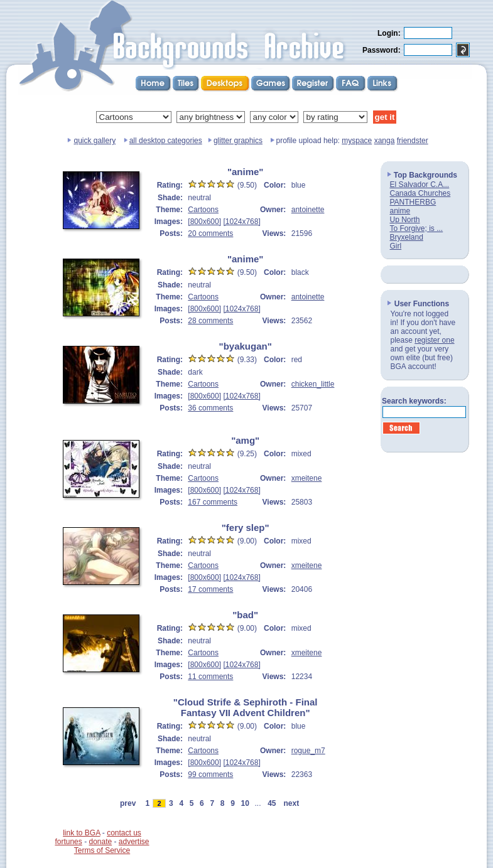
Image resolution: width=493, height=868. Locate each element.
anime (400, 211)
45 (272, 803)
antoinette (308, 210)
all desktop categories (166, 141)
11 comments (210, 677)
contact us (124, 833)
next (291, 803)
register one (434, 340)
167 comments (213, 502)
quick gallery (95, 141)
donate (100, 842)
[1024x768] (241, 222)
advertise (134, 842)
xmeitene (307, 478)
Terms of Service (102, 850)
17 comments (210, 589)
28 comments (210, 321)
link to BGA (81, 833)
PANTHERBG (413, 202)
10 (245, 803)
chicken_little (313, 384)
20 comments (210, 233)
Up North (405, 220)
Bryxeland (407, 237)
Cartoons (203, 210)
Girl (396, 246)
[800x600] (204, 222)
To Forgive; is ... (417, 228)
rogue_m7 (308, 751)
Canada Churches (420, 193)
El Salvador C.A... (420, 185)
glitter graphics (238, 141)
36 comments (210, 408)
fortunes (68, 842)
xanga (385, 141)
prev (128, 803)
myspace (357, 141)
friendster (413, 141)
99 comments (210, 774)
